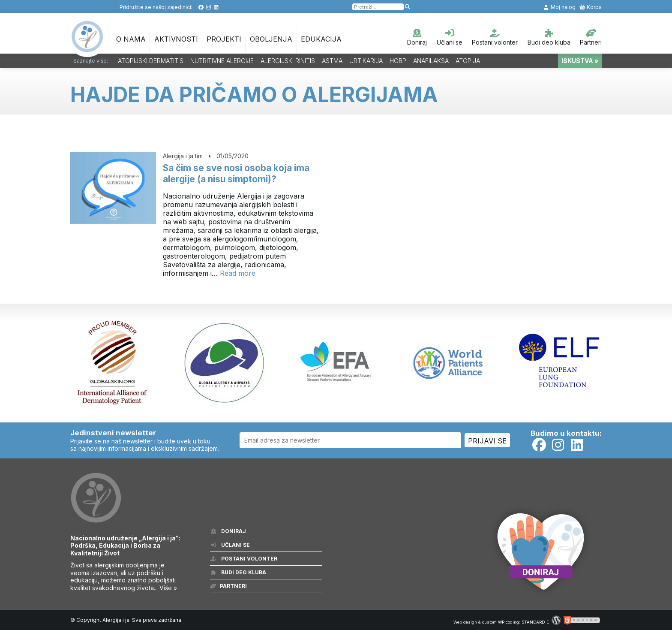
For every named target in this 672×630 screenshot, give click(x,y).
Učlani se (450, 37)
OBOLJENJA (271, 39)
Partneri (591, 37)
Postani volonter (495, 37)
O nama (131, 39)
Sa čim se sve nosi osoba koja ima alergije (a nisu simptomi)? (236, 173)
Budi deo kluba (549, 37)
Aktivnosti (176, 39)
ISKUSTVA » (580, 61)
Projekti (224, 39)
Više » (168, 588)
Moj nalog (559, 7)
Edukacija (321, 39)
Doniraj (417, 37)
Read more (238, 273)
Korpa (590, 7)
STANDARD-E (535, 622)
